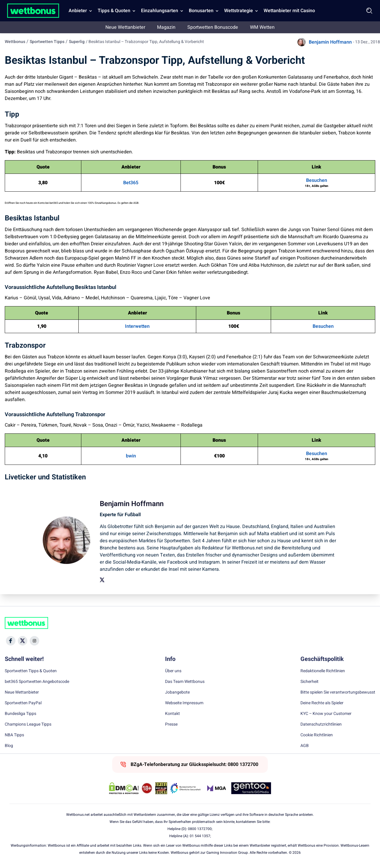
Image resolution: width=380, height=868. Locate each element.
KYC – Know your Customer (326, 714)
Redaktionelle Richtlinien (323, 671)
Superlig (77, 42)
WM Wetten (262, 27)
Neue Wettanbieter (125, 27)
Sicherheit (309, 682)
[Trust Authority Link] (186, 788)
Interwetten (137, 326)
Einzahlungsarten (160, 11)
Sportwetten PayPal (23, 703)
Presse (171, 724)
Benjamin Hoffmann (330, 42)
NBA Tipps (14, 735)
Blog (9, 746)
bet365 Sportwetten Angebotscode (37, 682)
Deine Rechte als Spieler (322, 703)
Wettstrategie (239, 11)
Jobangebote (177, 692)
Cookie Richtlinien (317, 735)
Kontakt (172, 714)
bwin (131, 456)
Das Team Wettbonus (185, 682)
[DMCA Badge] (124, 788)
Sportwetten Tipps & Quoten (31, 671)
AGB (305, 746)
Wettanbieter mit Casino (289, 11)
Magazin (166, 27)
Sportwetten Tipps (47, 42)
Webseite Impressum (184, 703)
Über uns (173, 671)
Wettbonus (15, 42)
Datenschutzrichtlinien (321, 724)
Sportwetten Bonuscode (213, 27)
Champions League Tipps (28, 724)
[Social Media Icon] (11, 641)
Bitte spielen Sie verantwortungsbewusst (338, 692)
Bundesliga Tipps (20, 714)
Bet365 (131, 183)
